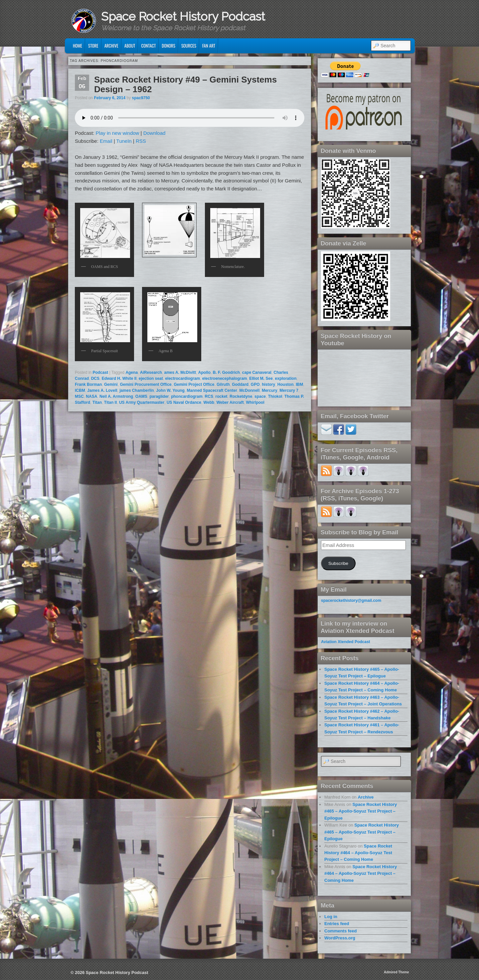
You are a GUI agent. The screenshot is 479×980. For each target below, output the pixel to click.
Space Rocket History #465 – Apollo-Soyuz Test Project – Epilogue (361, 811)
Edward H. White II (119, 378)
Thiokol (275, 396)
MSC (79, 396)
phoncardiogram (187, 396)
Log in (331, 917)
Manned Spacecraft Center (212, 390)
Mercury (270, 390)
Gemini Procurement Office (146, 384)
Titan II (110, 402)
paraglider (159, 396)
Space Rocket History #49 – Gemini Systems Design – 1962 (185, 84)
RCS (209, 396)
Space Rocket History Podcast (183, 16)
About (130, 46)
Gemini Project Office (194, 384)
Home (78, 46)
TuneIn (124, 141)
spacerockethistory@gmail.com (351, 601)
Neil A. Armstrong (116, 396)
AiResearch (151, 372)
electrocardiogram (182, 378)
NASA (91, 396)
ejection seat (151, 378)
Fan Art (209, 46)
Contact (148, 46)
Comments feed (341, 931)
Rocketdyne (241, 396)
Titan (97, 402)
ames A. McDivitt (180, 372)
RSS (141, 141)
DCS (95, 378)
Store (93, 46)
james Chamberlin (137, 390)
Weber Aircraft (230, 402)
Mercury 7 (289, 390)
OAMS (141, 396)
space (260, 396)
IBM (299, 384)
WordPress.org (340, 938)
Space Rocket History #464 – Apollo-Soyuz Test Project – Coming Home (358, 853)
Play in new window (118, 133)
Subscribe (338, 563)
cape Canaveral (257, 372)
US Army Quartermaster (142, 402)
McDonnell (250, 390)
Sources (189, 46)
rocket (222, 396)
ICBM (80, 390)
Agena (132, 372)
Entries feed (337, 924)
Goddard (240, 384)
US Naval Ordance (184, 402)
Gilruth (223, 384)
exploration (286, 378)
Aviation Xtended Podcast (346, 642)
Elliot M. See (261, 378)
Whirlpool (255, 402)
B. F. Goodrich (226, 372)
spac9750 (141, 98)
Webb (209, 402)
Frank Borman (88, 384)
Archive (111, 46)
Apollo (204, 372)
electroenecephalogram (225, 378)
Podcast (100, 372)
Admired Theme (397, 972)
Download (155, 133)
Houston (286, 384)
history (268, 384)
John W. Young (170, 390)
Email (106, 141)
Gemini (111, 384)
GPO (255, 384)
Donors (168, 46)
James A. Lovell (102, 390)
